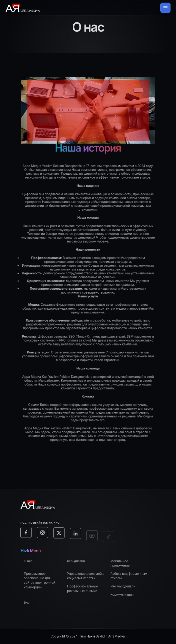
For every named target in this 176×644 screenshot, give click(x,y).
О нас (32, 563)
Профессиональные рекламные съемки (86, 590)
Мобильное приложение (124, 565)
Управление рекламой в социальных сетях (89, 578)
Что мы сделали (126, 588)
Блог (31, 605)
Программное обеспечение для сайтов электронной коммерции (43, 582)
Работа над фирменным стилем (132, 578)
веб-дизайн (80, 563)
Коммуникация (125, 596)
